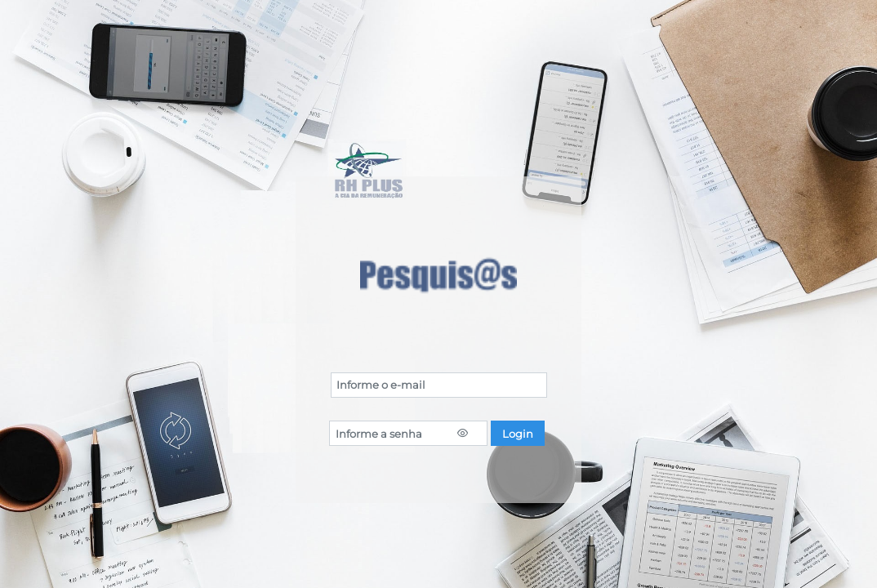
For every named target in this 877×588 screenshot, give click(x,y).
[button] (518, 433)
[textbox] (439, 385)
